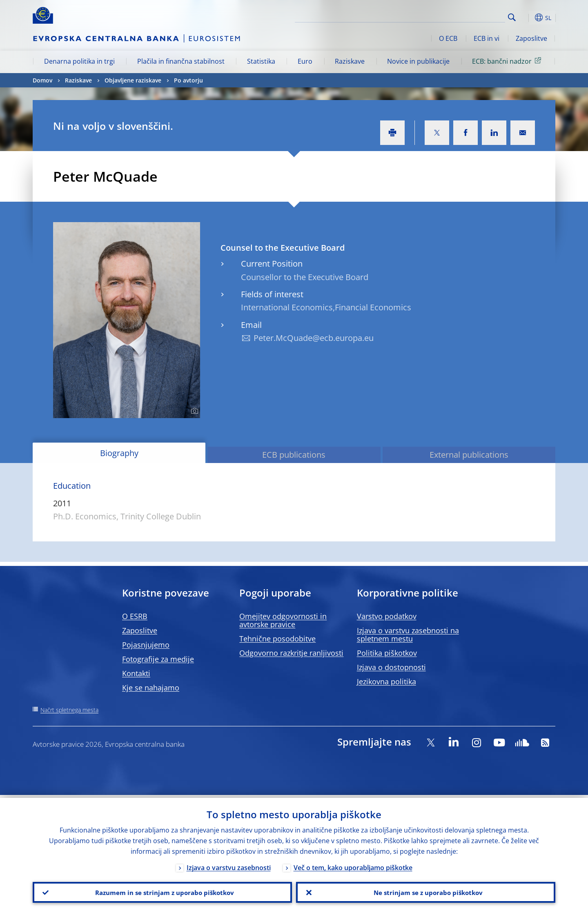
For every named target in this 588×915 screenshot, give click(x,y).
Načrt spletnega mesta (69, 710)
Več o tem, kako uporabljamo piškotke (353, 865)
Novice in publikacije (418, 61)
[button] (527, 18)
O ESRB (135, 616)
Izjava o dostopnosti (391, 667)
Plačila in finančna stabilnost (181, 61)
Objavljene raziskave (133, 80)
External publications (469, 455)
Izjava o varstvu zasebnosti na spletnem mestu (408, 634)
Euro (305, 61)
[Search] (464, 16)
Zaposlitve (531, 38)
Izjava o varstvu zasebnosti (229, 865)
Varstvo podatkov (387, 616)
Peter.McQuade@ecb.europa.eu (314, 338)
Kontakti (136, 673)
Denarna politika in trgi (79, 61)
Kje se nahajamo (151, 688)
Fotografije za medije (158, 659)
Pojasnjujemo (146, 645)
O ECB (448, 38)
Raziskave (350, 61)
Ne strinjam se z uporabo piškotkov (426, 891)
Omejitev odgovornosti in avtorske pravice (283, 620)
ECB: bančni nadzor (508, 61)
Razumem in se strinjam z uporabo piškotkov (163, 891)
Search (512, 17)
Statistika (261, 61)
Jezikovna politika (386, 681)
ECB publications (294, 455)
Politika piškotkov (387, 653)
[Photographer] (193, 411)
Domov (42, 80)
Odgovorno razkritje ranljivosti (291, 653)
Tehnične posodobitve (277, 639)
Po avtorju (188, 80)
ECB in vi (487, 38)
